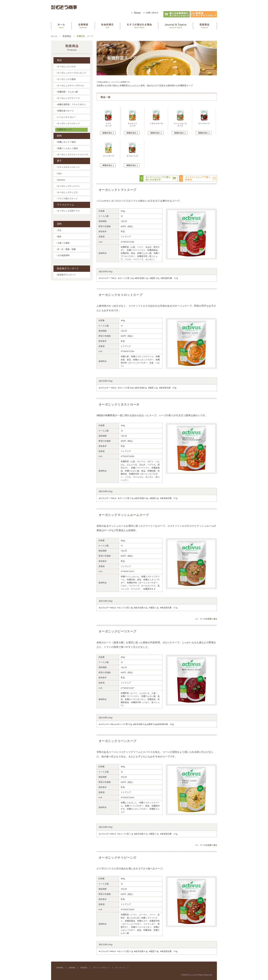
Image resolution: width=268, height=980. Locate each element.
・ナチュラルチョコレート (68, 167)
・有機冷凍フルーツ (64, 111)
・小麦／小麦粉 (62, 243)
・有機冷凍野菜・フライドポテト (71, 104)
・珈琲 (58, 237)
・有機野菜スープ (63, 130)
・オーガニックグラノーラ (68, 98)
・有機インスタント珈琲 (66, 148)
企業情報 (72, 968)
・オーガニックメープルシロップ (71, 73)
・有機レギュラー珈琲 (65, 142)
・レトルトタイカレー (65, 117)
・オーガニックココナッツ (68, 123)
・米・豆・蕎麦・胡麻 (65, 249)
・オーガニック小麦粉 (65, 79)
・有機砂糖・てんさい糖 (66, 92)
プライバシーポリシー (101, 968)
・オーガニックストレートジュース (72, 155)
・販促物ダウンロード (65, 275)
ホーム (54, 36)
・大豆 (58, 230)
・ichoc (58, 173)
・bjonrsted (60, 180)
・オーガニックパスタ (65, 67)
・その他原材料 (62, 256)
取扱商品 (67, 36)
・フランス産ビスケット (66, 199)
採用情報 (60, 968)
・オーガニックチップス (66, 192)
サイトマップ (120, 968)
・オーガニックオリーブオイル (70, 86)
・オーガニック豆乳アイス (68, 211)
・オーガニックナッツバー (68, 186)
